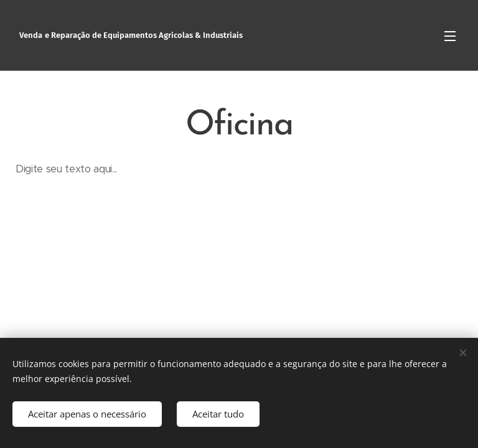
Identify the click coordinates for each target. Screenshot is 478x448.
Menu (450, 36)
